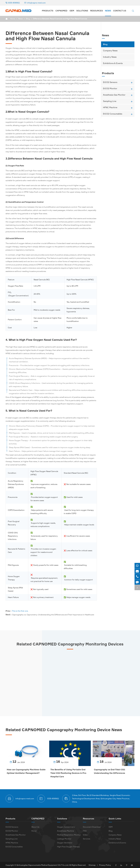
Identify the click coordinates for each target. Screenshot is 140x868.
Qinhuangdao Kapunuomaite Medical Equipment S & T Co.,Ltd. (43, 864)
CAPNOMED (61, 11)
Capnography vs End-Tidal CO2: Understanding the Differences (110, 771)
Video (85, 834)
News (108, 11)
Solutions (82, 11)
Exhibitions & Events (113, 63)
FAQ (85, 830)
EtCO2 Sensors (110, 82)
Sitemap (92, 864)
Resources (97, 11)
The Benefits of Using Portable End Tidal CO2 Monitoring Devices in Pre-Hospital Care (69, 773)
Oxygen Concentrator (66, 826)
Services (87, 838)
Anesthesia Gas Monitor (114, 95)
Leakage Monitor (64, 838)
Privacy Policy (105, 864)
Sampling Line (110, 101)
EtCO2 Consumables (113, 114)
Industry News (110, 57)
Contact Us (120, 11)
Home (13, 19)
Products (48, 11)
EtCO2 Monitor (110, 88)
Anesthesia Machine (66, 830)
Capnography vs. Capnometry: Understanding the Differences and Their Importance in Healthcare (53, 613)
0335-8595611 (14, 3)
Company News (110, 51)
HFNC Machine (110, 107)
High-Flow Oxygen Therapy (68, 846)
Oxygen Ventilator (65, 842)
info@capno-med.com (36, 3)
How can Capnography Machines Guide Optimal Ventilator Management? (23, 773)
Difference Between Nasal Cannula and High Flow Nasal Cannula (60, 19)
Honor (34, 830)
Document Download (92, 826)
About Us (35, 826)
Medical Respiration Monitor (69, 834)
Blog (28, 19)
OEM (72, 11)
